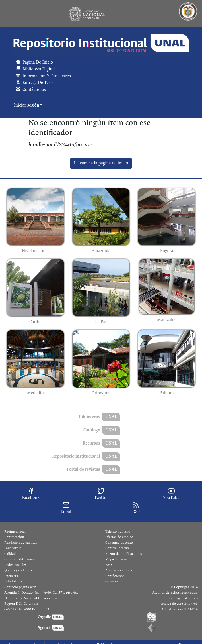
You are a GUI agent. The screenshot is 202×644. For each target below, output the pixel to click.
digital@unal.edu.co (183, 598)
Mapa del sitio (116, 559)
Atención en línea (119, 570)
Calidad (10, 554)
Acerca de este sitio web (179, 604)
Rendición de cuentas (21, 543)
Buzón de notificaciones (123, 554)
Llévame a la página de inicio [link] (101, 163)
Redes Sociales (15, 565)
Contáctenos (115, 576)
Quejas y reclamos (18, 570)
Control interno (117, 548)
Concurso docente (119, 543)
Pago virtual (13, 548)
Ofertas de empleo (119, 537)
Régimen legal (15, 531)
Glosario (112, 581)
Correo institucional (19, 559)
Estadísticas (13, 581)
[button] (101, 43)
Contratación (14, 537)
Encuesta (11, 576)
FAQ (109, 565)
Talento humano (118, 531)
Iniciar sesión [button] (27, 105)
